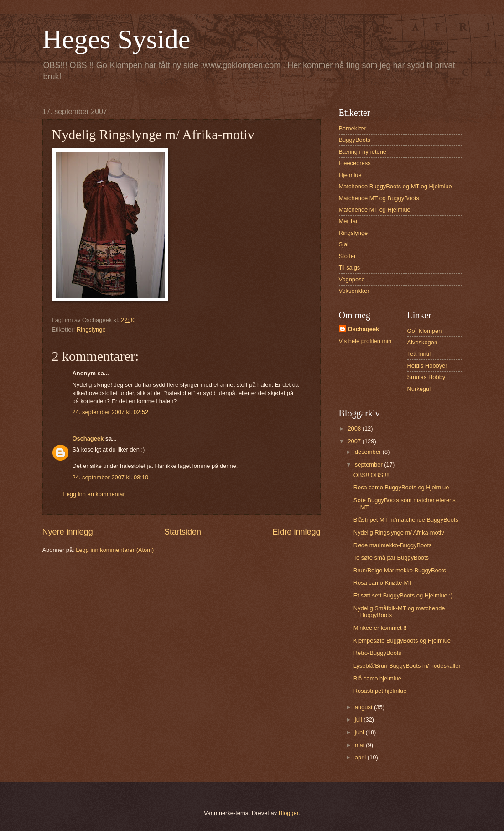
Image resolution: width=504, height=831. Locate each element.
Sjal (344, 244)
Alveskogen (423, 342)
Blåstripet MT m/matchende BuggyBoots (406, 520)
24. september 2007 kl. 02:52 (111, 412)
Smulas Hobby (426, 377)
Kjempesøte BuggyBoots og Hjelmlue (402, 641)
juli (359, 719)
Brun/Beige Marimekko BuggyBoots (400, 570)
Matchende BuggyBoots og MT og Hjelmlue (395, 186)
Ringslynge (91, 330)
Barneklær (352, 128)
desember (369, 452)
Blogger (289, 813)
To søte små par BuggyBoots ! (393, 558)
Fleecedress (355, 163)
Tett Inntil (419, 354)
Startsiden (183, 532)
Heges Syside (117, 39)
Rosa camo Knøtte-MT (383, 583)
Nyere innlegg (68, 532)
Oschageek (88, 439)
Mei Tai (348, 221)
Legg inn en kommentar (94, 494)
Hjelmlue (350, 175)
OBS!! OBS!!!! (372, 475)
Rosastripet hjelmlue (380, 691)
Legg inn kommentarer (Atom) (115, 550)
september (369, 465)
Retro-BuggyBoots (377, 653)
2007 (355, 441)
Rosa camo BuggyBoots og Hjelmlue (401, 487)
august (364, 707)
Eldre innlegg (296, 532)
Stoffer (348, 256)
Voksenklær (354, 291)
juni (360, 732)
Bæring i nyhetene (363, 152)
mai (360, 745)
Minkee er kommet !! (380, 628)
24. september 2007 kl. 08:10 (111, 477)
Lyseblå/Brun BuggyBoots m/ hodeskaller (407, 666)
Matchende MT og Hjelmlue (375, 210)
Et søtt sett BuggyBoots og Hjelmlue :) (403, 595)
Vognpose (352, 279)
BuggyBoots (355, 140)
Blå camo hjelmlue (377, 678)
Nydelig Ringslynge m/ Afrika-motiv (399, 532)
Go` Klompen (425, 331)
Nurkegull (420, 389)
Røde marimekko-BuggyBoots (393, 545)
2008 (355, 428)
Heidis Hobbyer (427, 366)
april (361, 757)
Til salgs (350, 267)
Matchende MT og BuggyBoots (379, 198)
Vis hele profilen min (365, 341)
